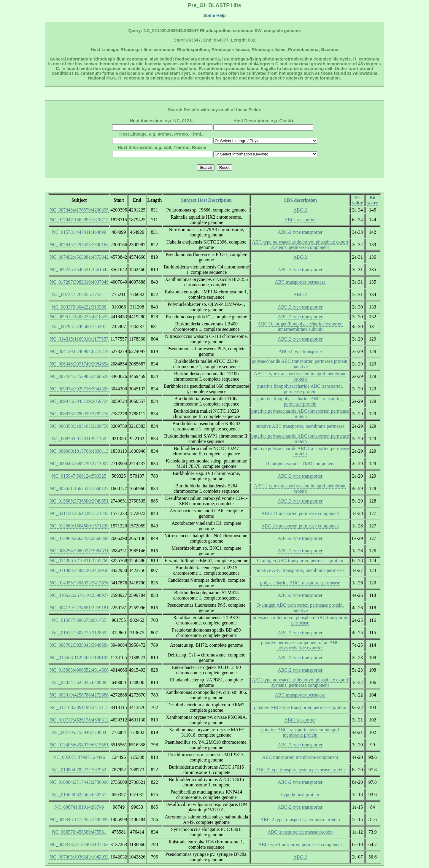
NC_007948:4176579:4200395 (79, 210)
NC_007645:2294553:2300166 (79, 245)
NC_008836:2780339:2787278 (79, 414)
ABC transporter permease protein (300, 832)
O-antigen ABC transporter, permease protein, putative (300, 608)
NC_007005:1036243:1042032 (79, 857)
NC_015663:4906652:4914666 (79, 670)
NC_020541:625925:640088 (79, 682)
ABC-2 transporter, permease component (300, 513)
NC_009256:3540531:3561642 (79, 270)
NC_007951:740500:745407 (79, 326)
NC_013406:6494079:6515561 (79, 745)
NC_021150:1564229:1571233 (79, 513)
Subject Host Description (206, 200)
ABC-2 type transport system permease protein (300, 770)
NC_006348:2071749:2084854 (79, 364)
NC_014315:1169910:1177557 (79, 339)
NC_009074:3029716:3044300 (79, 389)
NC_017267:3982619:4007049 (79, 282)
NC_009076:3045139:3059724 (79, 401)
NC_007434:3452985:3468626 (79, 376)
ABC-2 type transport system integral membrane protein (300, 376)
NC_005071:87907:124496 (79, 757)
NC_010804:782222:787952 (79, 770)
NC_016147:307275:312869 (79, 633)
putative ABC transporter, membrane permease (300, 426)
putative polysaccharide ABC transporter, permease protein (300, 414)
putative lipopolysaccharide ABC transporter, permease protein (300, 389)
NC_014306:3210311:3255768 (79, 561)
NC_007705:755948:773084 (79, 732)
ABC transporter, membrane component (300, 757)
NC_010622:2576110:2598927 (79, 595)
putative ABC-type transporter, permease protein (300, 707)
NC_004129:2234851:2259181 (79, 608)
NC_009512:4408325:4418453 (79, 317)
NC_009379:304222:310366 (79, 307)
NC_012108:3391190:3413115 (79, 707)
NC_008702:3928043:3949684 (79, 645)
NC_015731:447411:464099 (79, 232)
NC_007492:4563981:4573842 (79, 257)
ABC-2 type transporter (300, 232)
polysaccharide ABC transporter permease (300, 583)
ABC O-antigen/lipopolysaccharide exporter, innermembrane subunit (300, 326)
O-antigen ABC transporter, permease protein (300, 561)
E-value (357, 200)
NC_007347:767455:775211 (79, 294)
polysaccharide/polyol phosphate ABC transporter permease (300, 620)
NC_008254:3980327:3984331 (79, 551)
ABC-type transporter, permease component (300, 844)
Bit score (372, 200)
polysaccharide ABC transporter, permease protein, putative (300, 364)
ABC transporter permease (300, 282)
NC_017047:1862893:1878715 (79, 220)
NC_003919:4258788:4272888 (79, 695)
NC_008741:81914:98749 (79, 807)
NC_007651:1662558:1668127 (79, 488)
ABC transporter (300, 220)
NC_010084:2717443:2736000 (79, 782)
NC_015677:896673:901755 (79, 620)
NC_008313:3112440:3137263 (79, 844)
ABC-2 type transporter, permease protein (300, 819)
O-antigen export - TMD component (300, 464)
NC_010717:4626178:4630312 (79, 720)
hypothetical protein (300, 795)
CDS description (300, 200)
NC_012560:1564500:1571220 (79, 526)
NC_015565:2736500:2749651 (79, 501)
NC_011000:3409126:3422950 (79, 570)
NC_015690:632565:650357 (79, 795)
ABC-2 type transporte (300, 351)
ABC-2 (300, 210)
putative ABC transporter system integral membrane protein (300, 732)
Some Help (214, 15)
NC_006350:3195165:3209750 (79, 426)
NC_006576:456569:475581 (79, 832)
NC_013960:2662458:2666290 (79, 538)
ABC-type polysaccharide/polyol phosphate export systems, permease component (300, 245)
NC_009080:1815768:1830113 (79, 451)
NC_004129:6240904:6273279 (79, 351)
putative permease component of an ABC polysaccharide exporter (300, 645)
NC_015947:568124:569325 (79, 476)
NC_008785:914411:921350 (79, 439)
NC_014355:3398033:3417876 (79, 583)
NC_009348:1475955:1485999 (79, 819)
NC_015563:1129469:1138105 (79, 658)
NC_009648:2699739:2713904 (79, 464)
